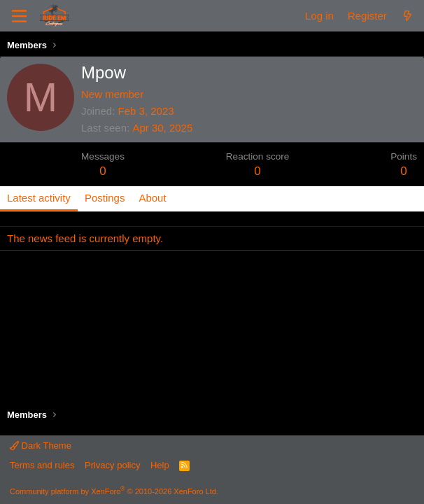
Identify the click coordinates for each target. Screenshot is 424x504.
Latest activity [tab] (39, 198)
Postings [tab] (105, 198)
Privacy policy (112, 465)
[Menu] (19, 16)
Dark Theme (41, 446)
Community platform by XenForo (114, 491)
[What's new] (408, 16)
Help (160, 465)
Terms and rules (42, 465)
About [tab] (152, 198)
